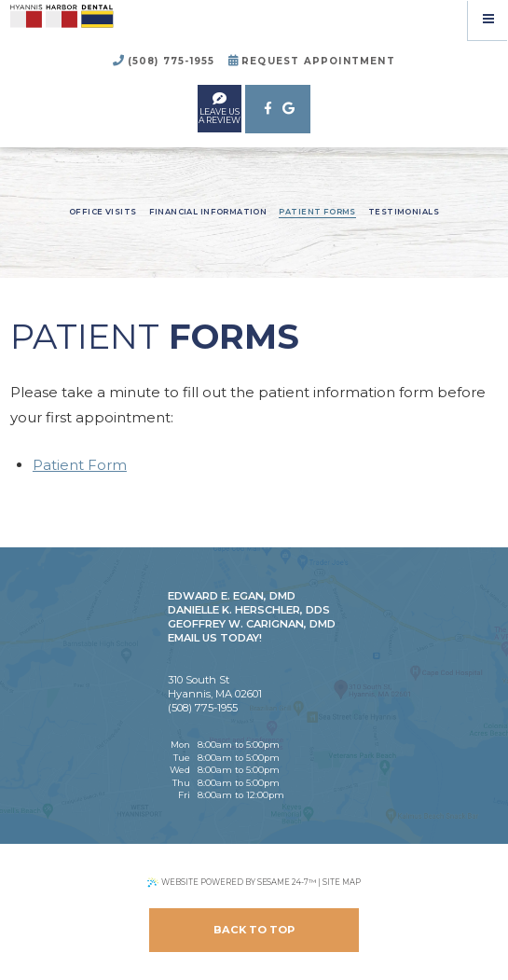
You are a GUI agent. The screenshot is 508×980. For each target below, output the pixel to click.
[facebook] (267, 109)
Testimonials (404, 212)
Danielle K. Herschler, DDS (249, 610)
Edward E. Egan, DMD (232, 596)
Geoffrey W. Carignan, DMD (252, 624)
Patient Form (80, 465)
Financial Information (208, 212)
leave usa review (220, 108)
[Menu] (488, 20)
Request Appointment (312, 61)
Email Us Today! (215, 638)
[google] (288, 109)
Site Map (342, 882)
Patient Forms (317, 212)
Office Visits (103, 212)
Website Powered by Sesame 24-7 (232, 883)
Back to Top (254, 930)
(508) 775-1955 (164, 61)
